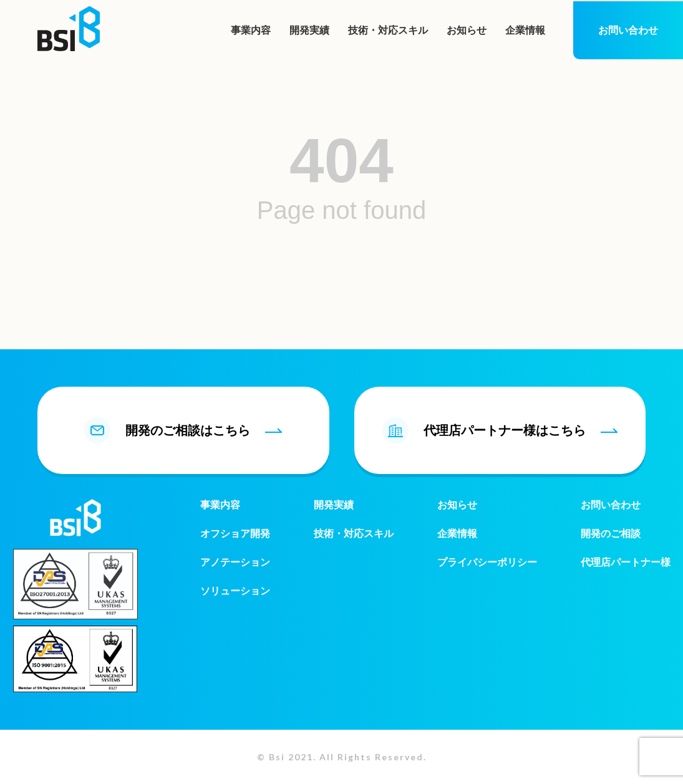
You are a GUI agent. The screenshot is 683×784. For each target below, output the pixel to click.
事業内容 (251, 30)
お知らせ (467, 30)
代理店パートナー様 (626, 562)
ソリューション (235, 591)
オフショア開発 (235, 534)
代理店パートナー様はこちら (500, 430)
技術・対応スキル (388, 30)
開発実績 (309, 30)
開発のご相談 (611, 534)
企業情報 (525, 30)
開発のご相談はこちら (183, 430)
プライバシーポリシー (487, 562)
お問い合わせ (628, 30)
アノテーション (235, 562)
